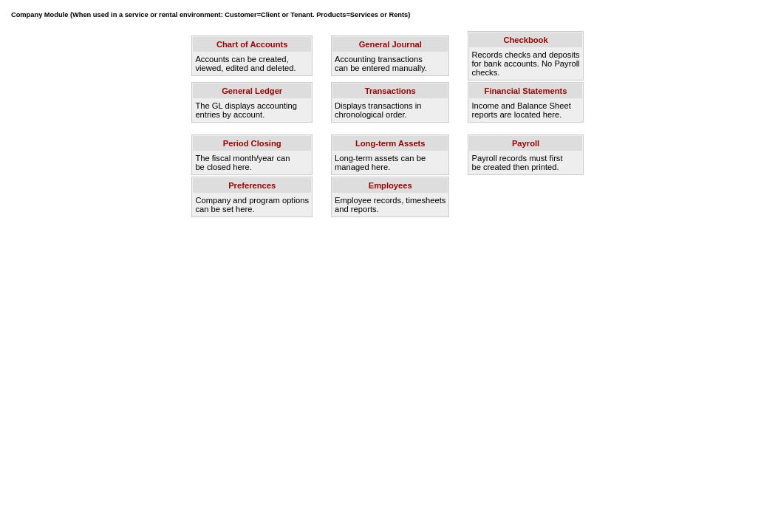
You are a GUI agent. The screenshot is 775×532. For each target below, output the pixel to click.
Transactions (390, 91)
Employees (390, 185)
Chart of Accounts (252, 44)
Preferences (252, 185)
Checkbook (525, 40)
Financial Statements (526, 91)
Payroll (526, 143)
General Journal (390, 44)
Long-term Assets (390, 143)
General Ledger (252, 91)
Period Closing (252, 143)
